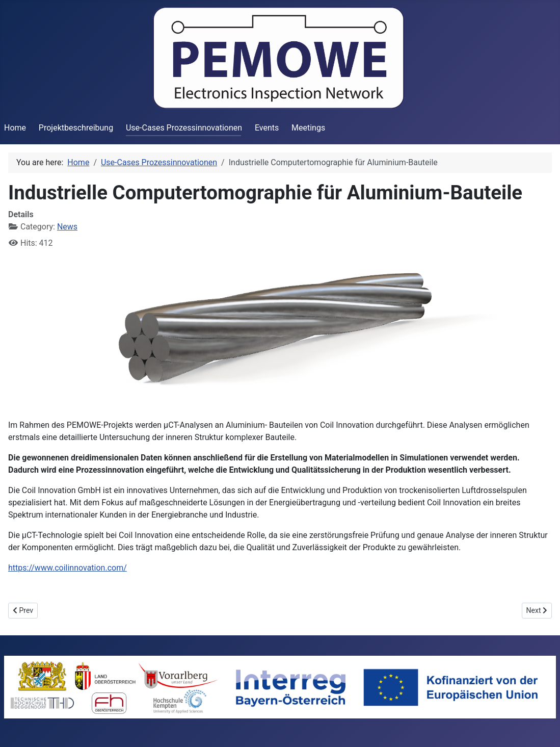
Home (15, 128)
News (67, 227)
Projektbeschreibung (76, 128)
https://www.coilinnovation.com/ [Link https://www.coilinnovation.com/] (68, 568)
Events (267, 128)
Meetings (308, 128)
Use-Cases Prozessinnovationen (184, 128)
